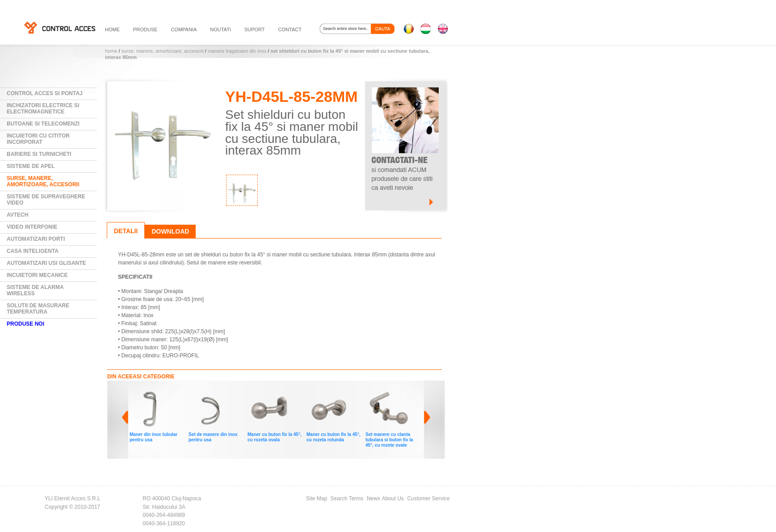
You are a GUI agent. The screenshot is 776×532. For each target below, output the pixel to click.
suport (255, 29)
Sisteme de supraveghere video (46, 200)
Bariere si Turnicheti (39, 154)
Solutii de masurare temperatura (38, 309)
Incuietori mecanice (37, 275)
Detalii (126, 231)
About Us (393, 498)
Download (170, 231)
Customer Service (428, 498)
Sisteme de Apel (31, 166)
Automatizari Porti (36, 239)
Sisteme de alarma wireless (35, 290)
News (373, 498)
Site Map (317, 498)
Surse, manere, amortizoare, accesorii (163, 51)
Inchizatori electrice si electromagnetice (43, 109)
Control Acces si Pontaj (45, 93)
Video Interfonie (32, 227)
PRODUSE (145, 29)
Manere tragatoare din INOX (237, 51)
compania (184, 29)
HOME (112, 29)
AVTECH (17, 215)
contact (290, 29)
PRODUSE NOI (25, 324)
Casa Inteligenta (33, 251)
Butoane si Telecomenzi (43, 124)
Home (111, 51)
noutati (220, 29)
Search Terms (347, 498)
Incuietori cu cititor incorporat (38, 139)
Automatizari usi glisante (46, 263)
